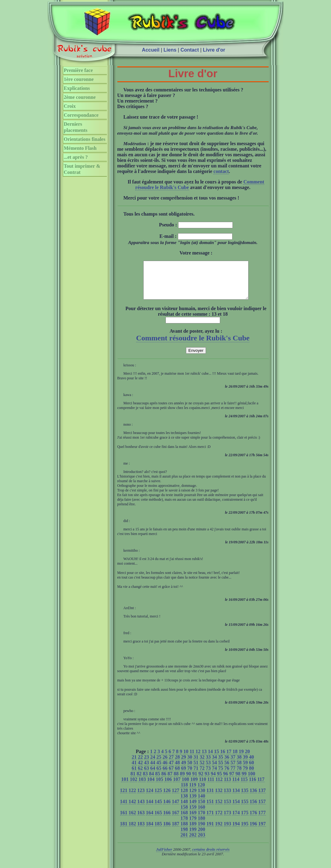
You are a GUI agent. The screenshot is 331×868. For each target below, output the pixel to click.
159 (193, 814)
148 (184, 809)
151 (210, 809)
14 (210, 759)
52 (202, 770)
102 (133, 787)
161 (124, 820)
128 (184, 798)
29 (184, 764)
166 (167, 820)
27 (171, 764)
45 (159, 770)
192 (219, 831)
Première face (78, 70)
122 (132, 798)
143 (141, 809)
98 (238, 781)
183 (141, 831)
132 (219, 798)
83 (145, 781)
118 (184, 792)
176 (253, 820)
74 (215, 775)
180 (202, 826)
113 (227, 787)
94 (213, 781)
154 (236, 809)
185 (158, 831)
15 (216, 759)
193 (228, 831)
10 (186, 759)
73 (208, 775)
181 (124, 831)
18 (235, 759)
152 (219, 809)
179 (193, 826)
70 (190, 775)
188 (184, 831)
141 (124, 809)
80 (252, 775)
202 (193, 842)
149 (193, 809)
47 (171, 770)
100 (252, 781)
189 (193, 831)
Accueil (151, 50)
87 (170, 781)
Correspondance (81, 115)
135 (245, 798)
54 (215, 770)
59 (245, 770)
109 (194, 787)
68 (178, 775)
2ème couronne (80, 97)
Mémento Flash (80, 148)
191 (210, 831)
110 (202, 787)
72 (202, 775)
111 (211, 787)
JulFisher (164, 857)
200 (202, 837)
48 (178, 770)
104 (151, 787)
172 (219, 820)
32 (202, 764)
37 (233, 764)
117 (261, 787)
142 (132, 809)
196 (253, 831)
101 (125, 787)
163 (141, 820)
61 (134, 775)
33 (208, 764)
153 (228, 809)
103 (142, 787)
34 (215, 764)
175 (245, 820)
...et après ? (76, 157)
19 (241, 759)
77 (233, 775)
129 (193, 798)
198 (184, 837)
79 (245, 775)
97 (232, 781)
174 (236, 820)
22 (140, 764)
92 (201, 781)
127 (176, 798)
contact (221, 171)
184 (150, 831)
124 (150, 798)
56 (227, 770)
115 (244, 787)
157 (262, 809)
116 (252, 787)
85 (158, 781)
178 (184, 826)
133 (228, 798)
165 (158, 820)
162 (132, 820)
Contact (190, 50)
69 (184, 775)
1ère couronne (79, 79)
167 (176, 820)
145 (158, 809)
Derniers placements (76, 127)
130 (202, 798)
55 (221, 770)
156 (253, 809)
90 (189, 781)
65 (159, 775)
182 (132, 831)
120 (201, 792)
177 (262, 820)
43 (147, 770)
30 (190, 764)
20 (247, 759)
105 (159, 787)
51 (196, 770)
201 (184, 842)
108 (185, 787)
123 (141, 798)
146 (167, 809)
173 (228, 820)
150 (202, 809)
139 (193, 803)
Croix (70, 106)
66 (165, 775)
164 (150, 820)
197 (262, 831)
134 (236, 798)
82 (139, 781)
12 (198, 759)
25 (159, 764)
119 (193, 792)
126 (167, 798)
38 (239, 764)
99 (244, 781)
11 (192, 759)
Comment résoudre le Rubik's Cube (193, 345)
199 (193, 837)
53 (208, 770)
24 (153, 764)
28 (178, 764)
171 (210, 820)
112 (219, 787)
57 (233, 770)
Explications (77, 88)
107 (177, 787)
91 (195, 781)
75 (221, 775)
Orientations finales (85, 139)
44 (153, 770)
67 (171, 775)
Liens (170, 50)
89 (182, 781)
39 (245, 764)
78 (239, 775)
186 (167, 831)
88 (176, 781)
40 (252, 764)
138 (184, 803)
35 (221, 764)
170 (202, 820)
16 (223, 759)
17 (229, 759)
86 (164, 781)
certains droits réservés (211, 857)
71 (196, 775)
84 (152, 781)
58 (239, 770)
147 (176, 809)
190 (202, 831)
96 (226, 781)
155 (245, 809)
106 (168, 787)
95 (220, 781)
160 (202, 814)
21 (134, 764)
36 (227, 764)
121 (124, 798)
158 (184, 814)
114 (236, 787)
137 (262, 798)
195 (245, 831)
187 (176, 831)
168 (184, 820)
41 (134, 770)
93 (207, 781)
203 (202, 842)
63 (147, 775)
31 (196, 764)
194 (236, 831)
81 (133, 781)
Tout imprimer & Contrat (82, 169)
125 (158, 798)
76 (227, 775)
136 (253, 798)
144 (150, 809)
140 (202, 803)
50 (190, 770)
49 (184, 770)
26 (165, 764)
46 (165, 770)
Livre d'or (214, 50)
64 (153, 775)
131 (210, 798)
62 (140, 775)
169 (193, 820)
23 (147, 764)
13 (204, 759)
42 (140, 770)
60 (252, 770)
